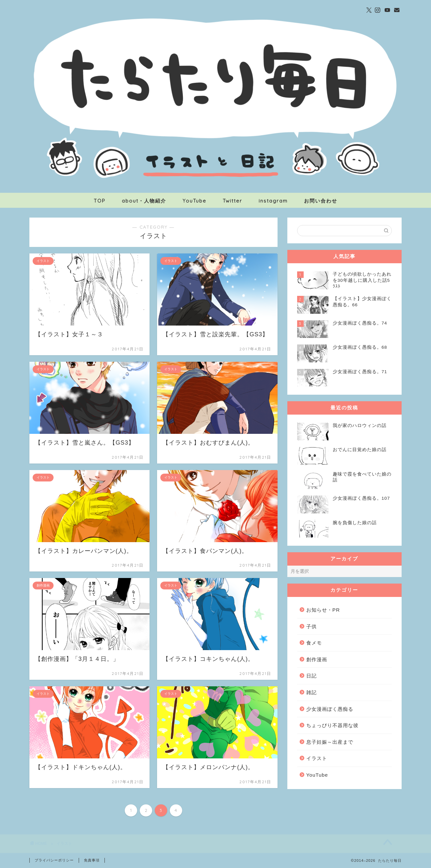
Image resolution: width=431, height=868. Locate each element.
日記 (311, 676)
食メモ (314, 643)
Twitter (232, 201)
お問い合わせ (321, 201)
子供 (311, 626)
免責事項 (92, 860)
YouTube (194, 201)
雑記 (311, 692)
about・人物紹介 (144, 201)
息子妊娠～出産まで (330, 742)
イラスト (317, 758)
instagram (273, 201)
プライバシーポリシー (54, 860)
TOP (100, 201)
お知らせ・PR (323, 610)
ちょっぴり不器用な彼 (332, 725)
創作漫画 (317, 659)
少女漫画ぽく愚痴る (330, 709)
